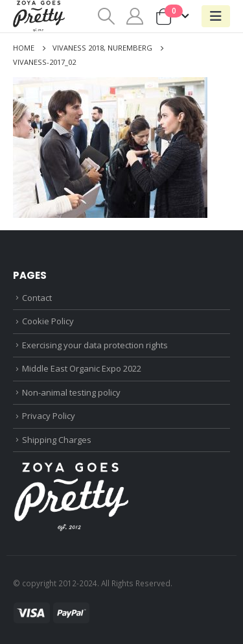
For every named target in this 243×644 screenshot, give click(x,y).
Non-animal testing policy (71, 392)
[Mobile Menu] (216, 16)
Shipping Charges (57, 440)
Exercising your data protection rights (95, 345)
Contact (37, 298)
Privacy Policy (49, 416)
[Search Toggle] (106, 16)
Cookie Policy (48, 321)
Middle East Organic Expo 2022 (82, 368)
